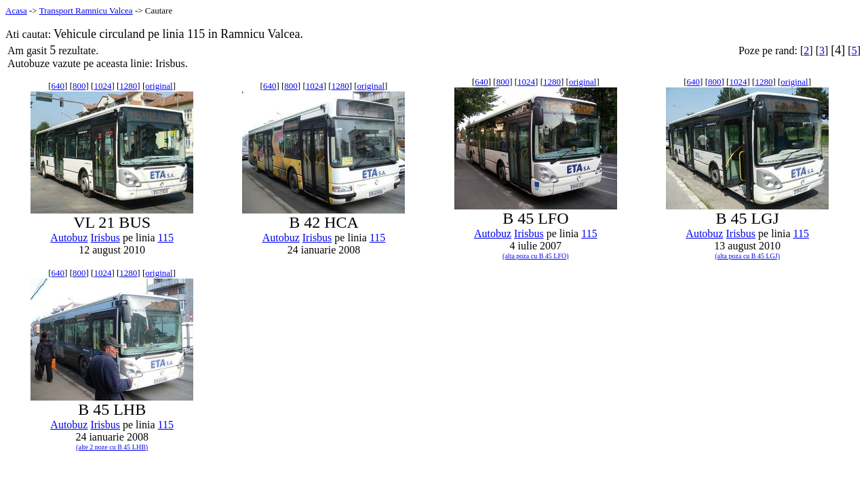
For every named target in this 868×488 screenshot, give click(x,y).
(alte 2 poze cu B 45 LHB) (112, 447)
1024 (102, 86)
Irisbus (105, 238)
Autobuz (69, 238)
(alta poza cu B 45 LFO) (535, 256)
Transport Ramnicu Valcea (86, 11)
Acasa (16, 11)
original (159, 86)
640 (58, 86)
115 (166, 238)
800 (79, 86)
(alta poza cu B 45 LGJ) (747, 256)
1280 (128, 86)
